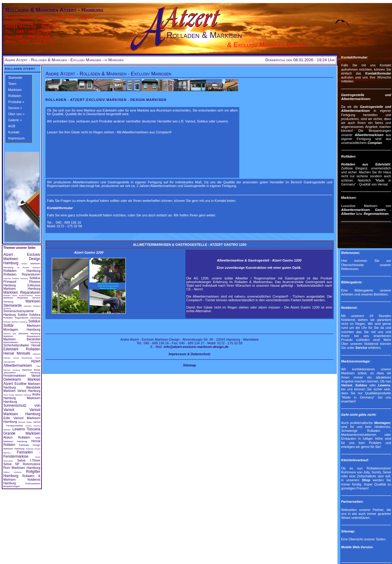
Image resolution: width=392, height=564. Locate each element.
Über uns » (16, 114)
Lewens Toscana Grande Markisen (22, 431)
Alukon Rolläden (17, 437)
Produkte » (16, 102)
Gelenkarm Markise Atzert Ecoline (22, 382)
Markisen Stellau (25, 422)
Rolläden (15, 96)
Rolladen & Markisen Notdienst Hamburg (22, 480)
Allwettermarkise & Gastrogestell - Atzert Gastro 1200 (259, 260)
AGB (12, 126)
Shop (366, 480)
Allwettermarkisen (369, 135)
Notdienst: (349, 308)
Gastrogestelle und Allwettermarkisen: (366, 97)
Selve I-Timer (29, 460)
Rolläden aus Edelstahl (366, 164)
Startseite (15, 78)
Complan (375, 143)
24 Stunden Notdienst (29, 268)
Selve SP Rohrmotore (22, 464)
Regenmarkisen (376, 214)
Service (361, 348)
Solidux (25, 264)
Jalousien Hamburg (29, 334)
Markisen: (349, 198)
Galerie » (15, 120)
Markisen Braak (31, 370)
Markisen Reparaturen (22, 292)
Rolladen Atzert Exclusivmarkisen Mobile (22, 295)
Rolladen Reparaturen (22, 274)
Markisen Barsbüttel (22, 339)
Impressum (16, 138)
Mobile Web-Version (357, 547)
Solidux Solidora (29, 315)
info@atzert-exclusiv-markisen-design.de (196, 347)
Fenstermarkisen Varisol (22, 376)
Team (12, 84)
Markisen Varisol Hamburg (22, 391)
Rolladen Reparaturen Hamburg (22, 318)
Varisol (347, 385)
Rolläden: (349, 156)
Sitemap (189, 365)
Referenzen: (351, 253)
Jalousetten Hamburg (22, 373)
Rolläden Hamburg (22, 271)
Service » (15, 108)
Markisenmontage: (356, 361)
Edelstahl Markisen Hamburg (15, 322)
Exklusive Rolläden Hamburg (16, 279)
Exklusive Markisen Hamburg (22, 287)
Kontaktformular (60, 208)
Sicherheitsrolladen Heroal (22, 345)
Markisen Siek (10, 334)
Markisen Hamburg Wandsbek (22, 386)
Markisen (15, 90)
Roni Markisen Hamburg (22, 468)
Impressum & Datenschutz (189, 354)
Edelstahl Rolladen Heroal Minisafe (22, 351)
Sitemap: (348, 531)
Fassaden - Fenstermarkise (22, 454)
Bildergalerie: (352, 282)
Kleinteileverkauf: (355, 460)
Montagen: (383, 423)
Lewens (384, 385)
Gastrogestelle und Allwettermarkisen (366, 109)
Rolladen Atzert (20, 69)
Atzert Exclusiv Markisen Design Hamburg (22, 259)
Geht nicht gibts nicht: (359, 415)
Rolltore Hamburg (12, 472)
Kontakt (14, 132)
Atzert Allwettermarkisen (22, 363)
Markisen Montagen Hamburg (22, 327)
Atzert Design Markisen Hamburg (17, 395)
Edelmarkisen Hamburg (22, 342)
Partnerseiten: (352, 502)
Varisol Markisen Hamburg (22, 412)
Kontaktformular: (355, 57)
